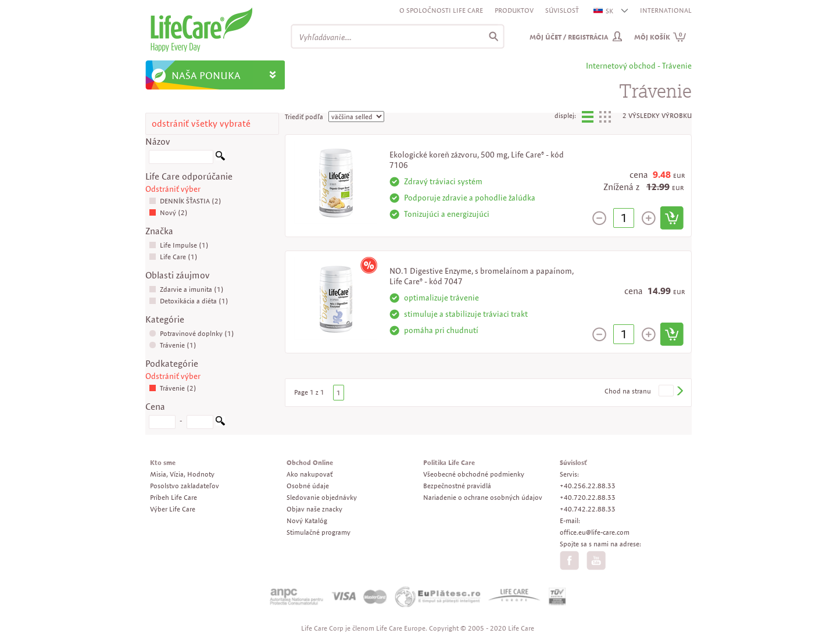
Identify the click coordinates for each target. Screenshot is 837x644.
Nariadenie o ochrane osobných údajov (483, 497)
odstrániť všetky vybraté (201, 124)
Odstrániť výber (173, 189)
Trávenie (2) (173, 388)
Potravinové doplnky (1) (192, 333)
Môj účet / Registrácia (569, 37)
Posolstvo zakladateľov (185, 486)
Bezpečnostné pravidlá (457, 486)
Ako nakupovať (310, 474)
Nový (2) (168, 212)
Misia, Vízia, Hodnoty (182, 474)
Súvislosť (562, 10)
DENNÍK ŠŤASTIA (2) (185, 201)
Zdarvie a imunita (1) (186, 289)
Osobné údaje (308, 486)
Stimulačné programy (319, 532)
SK (604, 11)
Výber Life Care (173, 509)
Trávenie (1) (173, 345)
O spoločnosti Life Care (441, 10)
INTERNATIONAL (666, 10)
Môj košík (660, 37)
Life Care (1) (173, 257)
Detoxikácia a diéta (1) (189, 301)
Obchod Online (310, 462)
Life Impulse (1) (179, 245)
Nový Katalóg (307, 520)
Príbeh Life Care (174, 497)
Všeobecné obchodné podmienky (474, 474)
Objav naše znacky (314, 509)
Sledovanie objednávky (322, 497)
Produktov (514, 10)
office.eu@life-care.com (595, 532)
